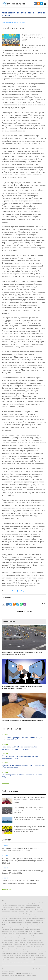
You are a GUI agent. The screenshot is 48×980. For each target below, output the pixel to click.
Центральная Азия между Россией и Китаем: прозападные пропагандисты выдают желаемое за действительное (29, 829)
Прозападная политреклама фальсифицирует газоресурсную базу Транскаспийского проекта (29, 800)
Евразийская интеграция (13, 28)
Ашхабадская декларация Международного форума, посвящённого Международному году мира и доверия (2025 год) (23, 861)
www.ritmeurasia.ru (19, 973)
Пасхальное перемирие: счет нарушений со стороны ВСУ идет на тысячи (22, 739)
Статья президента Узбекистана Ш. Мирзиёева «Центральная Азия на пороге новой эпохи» (20, 882)
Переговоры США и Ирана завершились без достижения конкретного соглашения (19, 748)
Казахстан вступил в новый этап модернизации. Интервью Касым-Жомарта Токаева (21, 850)
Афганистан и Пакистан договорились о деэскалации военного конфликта (23, 767)
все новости (5, 783)
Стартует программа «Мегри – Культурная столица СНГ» (22, 776)
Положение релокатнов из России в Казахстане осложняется (24, 707)
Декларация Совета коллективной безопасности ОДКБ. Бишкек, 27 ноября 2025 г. (24, 872)
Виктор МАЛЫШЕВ (15, 23)
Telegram (24, 591)
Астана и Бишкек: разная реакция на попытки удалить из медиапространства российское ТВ (24, 674)
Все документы (6, 889)
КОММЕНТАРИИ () (24, 611)
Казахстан (8, 597)
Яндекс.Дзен (16, 591)
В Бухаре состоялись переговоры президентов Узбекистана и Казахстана (20, 757)
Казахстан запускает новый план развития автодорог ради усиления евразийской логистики (24, 640)
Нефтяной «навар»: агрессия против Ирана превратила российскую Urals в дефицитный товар (29, 820)
